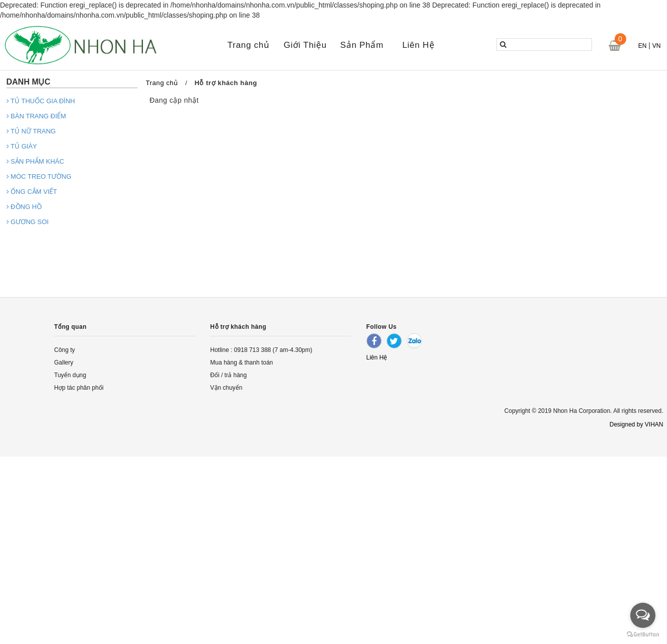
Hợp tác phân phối (79, 388)
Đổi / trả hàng (229, 375)
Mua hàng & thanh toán (242, 363)
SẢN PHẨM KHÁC (35, 161)
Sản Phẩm (362, 45)
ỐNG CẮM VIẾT (32, 192)
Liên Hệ (418, 45)
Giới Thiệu (305, 45)
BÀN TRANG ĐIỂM (36, 116)
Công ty (65, 350)
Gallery (64, 363)
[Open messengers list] (643, 615)
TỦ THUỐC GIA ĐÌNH (41, 101)
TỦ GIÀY (22, 146)
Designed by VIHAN (637, 424)
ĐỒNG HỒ (24, 207)
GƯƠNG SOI (28, 222)
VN (657, 46)
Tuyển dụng (70, 375)
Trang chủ (249, 45)
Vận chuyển (227, 388)
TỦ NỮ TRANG (31, 131)
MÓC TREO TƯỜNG (39, 176)
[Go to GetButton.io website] (643, 634)
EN (643, 46)
